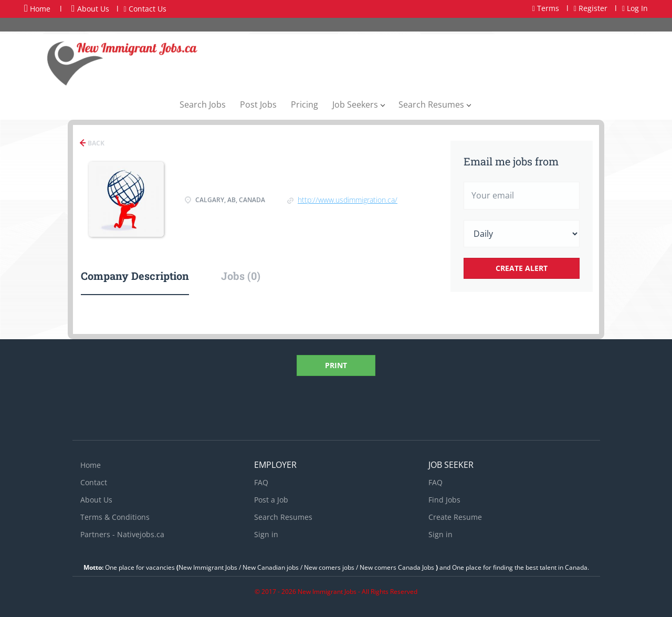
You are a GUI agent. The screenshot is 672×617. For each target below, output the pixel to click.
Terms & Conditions (115, 517)
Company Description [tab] (135, 276)
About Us (90, 9)
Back (95, 143)
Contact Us (145, 9)
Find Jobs (444, 500)
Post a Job (271, 500)
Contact (94, 482)
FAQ (261, 482)
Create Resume (455, 517)
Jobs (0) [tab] (241, 276)
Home (37, 8)
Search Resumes (283, 517)
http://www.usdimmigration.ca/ (348, 200)
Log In (635, 8)
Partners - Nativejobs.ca (122, 534)
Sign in (266, 534)
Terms (546, 8)
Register (591, 8)
